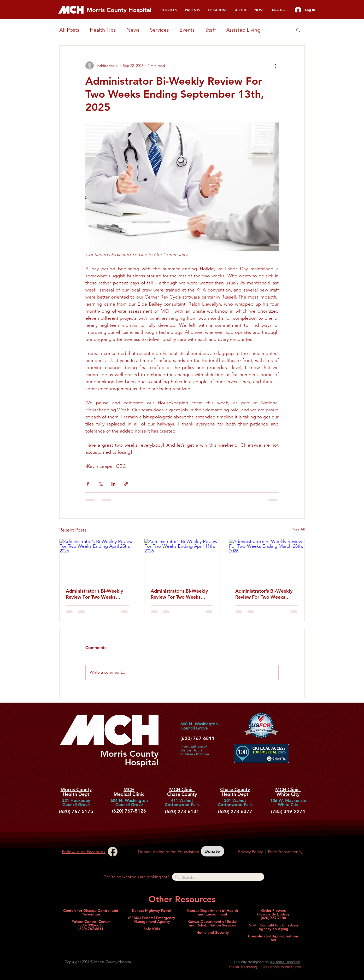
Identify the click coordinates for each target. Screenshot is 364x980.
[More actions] (275, 66)
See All (299, 529)
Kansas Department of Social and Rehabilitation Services (212, 923)
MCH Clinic (182, 789)
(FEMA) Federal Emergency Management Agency (152, 920)
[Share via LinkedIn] (113, 484)
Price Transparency (285, 852)
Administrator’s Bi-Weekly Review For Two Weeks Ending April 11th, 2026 (179, 594)
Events (187, 30)
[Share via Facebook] (88, 484)
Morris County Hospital (119, 10)
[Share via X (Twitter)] (101, 484)
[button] (169, 10)
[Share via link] (126, 484)
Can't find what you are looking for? (136, 877)
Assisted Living (243, 30)
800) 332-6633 (91, 925)
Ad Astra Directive (285, 962)
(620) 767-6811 (91, 929)
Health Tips (103, 30)
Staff (210, 30)
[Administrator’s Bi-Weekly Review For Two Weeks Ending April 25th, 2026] (97, 560)
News (133, 30)
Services (159, 30)
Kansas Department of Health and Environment (213, 912)
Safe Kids (152, 929)
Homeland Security (213, 932)
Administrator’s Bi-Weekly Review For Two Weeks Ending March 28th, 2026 (264, 594)
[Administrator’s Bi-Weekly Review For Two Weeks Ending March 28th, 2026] (267, 560)
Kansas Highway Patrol (152, 911)
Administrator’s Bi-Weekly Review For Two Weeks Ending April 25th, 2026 (94, 594)
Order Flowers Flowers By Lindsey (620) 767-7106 (273, 914)
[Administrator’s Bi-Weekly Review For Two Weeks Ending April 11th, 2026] (182, 560)
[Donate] (213, 851)
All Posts (69, 30)
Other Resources (182, 899)
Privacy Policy (250, 852)
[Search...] (218, 877)
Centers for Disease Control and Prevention (91, 912)
